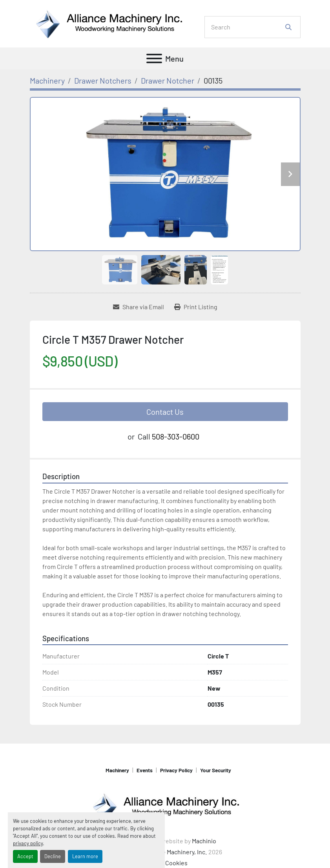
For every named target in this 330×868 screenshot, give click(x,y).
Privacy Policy (176, 770)
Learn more (85, 856)
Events (145, 770)
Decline (53, 856)
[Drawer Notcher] (168, 80)
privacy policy (28, 843)
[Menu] (154, 58)
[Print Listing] (196, 307)
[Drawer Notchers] (103, 80)
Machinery (117, 770)
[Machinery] (47, 80)
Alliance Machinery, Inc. (175, 852)
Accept (25, 856)
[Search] (247, 27)
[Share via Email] (139, 307)
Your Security (216, 770)
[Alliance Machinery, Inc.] (165, 806)
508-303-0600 (176, 436)
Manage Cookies (165, 863)
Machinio (204, 841)
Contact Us (165, 412)
